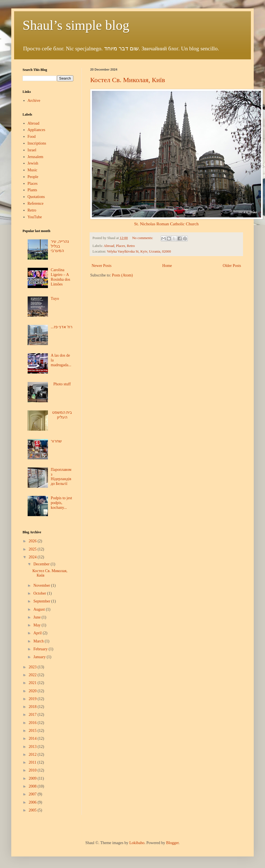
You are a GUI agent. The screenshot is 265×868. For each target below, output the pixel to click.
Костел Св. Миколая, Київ (128, 80)
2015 (33, 731)
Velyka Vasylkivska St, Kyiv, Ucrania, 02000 (139, 251)
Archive (34, 101)
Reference (36, 203)
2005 (33, 810)
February (41, 649)
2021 (33, 683)
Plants (32, 190)
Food (32, 137)
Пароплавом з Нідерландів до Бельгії (61, 477)
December (42, 564)
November (42, 585)
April (38, 633)
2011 (33, 762)
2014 (33, 738)
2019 (33, 699)
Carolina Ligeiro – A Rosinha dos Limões (60, 277)
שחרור (56, 441)
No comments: (143, 238)
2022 (33, 675)
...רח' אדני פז (62, 327)
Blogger (172, 843)
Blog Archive (32, 532)
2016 (33, 723)
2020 (33, 691)
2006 (33, 802)
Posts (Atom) (122, 275)
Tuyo (55, 299)
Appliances (37, 130)
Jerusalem (36, 157)
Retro (131, 246)
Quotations (36, 197)
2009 (33, 778)
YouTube (35, 217)
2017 (33, 715)
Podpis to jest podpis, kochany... (61, 503)
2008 (33, 786)
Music (33, 170)
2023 (33, 667)
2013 (33, 747)
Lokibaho (137, 843)
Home (167, 266)
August (39, 609)
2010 (33, 770)
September (42, 601)
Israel (32, 150)
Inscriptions (37, 143)
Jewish (33, 163)
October (40, 593)
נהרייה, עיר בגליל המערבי (60, 246)
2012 (33, 755)
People (33, 177)
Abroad (109, 246)
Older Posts (232, 266)
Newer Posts (101, 266)
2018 (33, 707)
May (37, 625)
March (39, 641)
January (40, 657)
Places (121, 246)
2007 (33, 794)
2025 (33, 549)
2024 (33, 557)
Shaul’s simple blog (76, 25)
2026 (33, 541)
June (37, 617)
